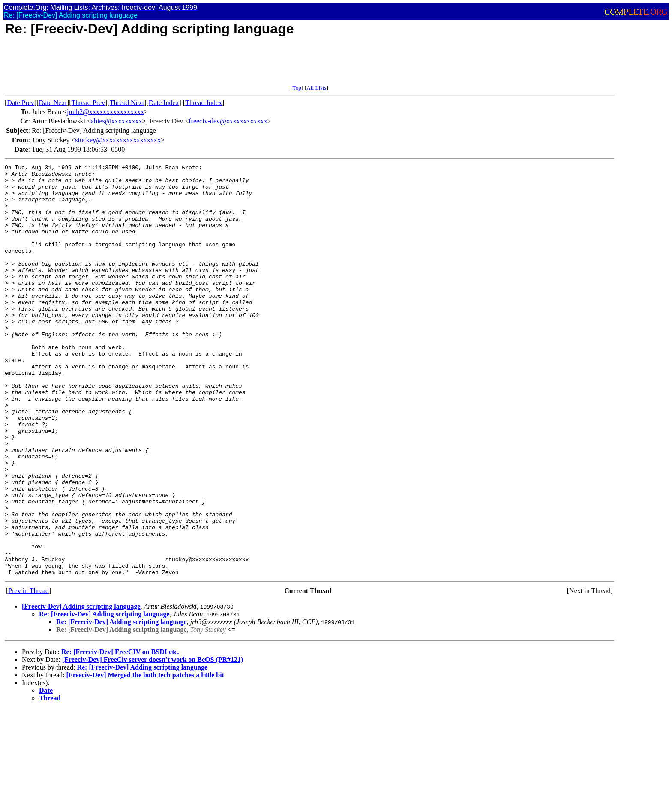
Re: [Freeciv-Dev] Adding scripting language (104, 696)
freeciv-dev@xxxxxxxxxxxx (228, 121)
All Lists (316, 88)
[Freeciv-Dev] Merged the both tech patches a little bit (145, 757)
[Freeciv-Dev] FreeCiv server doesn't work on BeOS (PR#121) (153, 742)
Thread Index (204, 103)
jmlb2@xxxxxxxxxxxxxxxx (105, 112)
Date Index (164, 103)
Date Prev (21, 103)
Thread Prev (88, 103)
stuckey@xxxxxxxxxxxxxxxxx (118, 140)
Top (297, 88)
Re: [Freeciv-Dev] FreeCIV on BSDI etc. (120, 734)
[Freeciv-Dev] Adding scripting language (81, 689)
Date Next (53, 103)
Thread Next (127, 103)
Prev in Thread (28, 673)
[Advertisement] (161, 65)
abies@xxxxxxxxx (117, 121)
